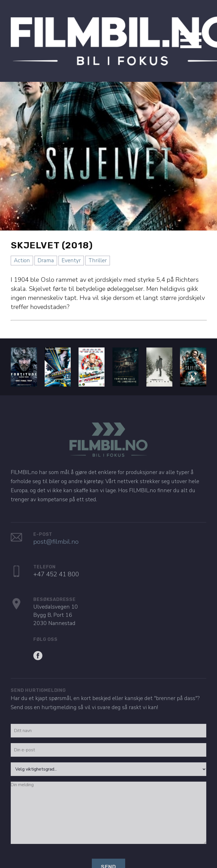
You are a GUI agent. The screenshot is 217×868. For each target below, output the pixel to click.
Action (22, 250)
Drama (46, 250)
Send (108, 856)
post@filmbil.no (56, 531)
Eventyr (71, 250)
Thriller (98, 250)
